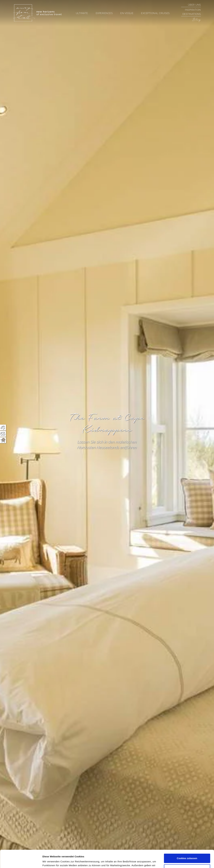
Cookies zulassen (187, 842)
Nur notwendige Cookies (187, 852)
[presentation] (15, 437)
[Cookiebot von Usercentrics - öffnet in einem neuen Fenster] (21, 862)
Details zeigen (51, 862)
